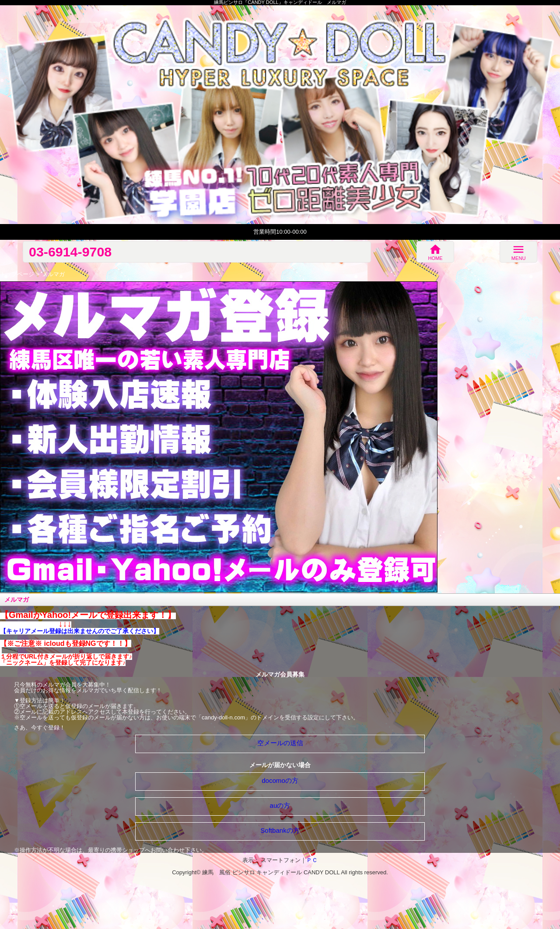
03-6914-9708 (70, 252)
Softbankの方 (280, 830)
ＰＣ (312, 860)
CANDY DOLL (322, 872)
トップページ (17, 274)
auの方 (280, 805)
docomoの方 (280, 780)
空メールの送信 (280, 743)
